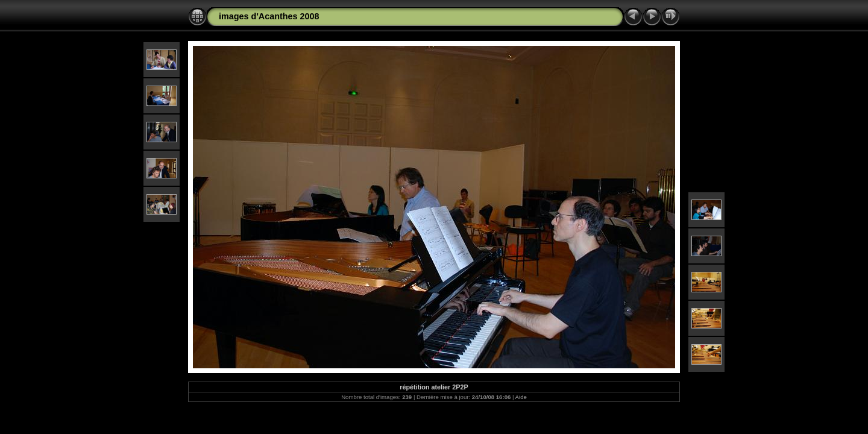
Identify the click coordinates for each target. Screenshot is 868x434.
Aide (521, 397)
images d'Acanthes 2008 (269, 16)
